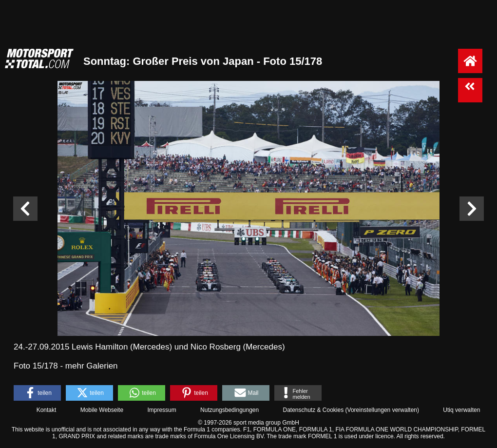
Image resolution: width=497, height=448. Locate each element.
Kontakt (47, 410)
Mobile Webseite (102, 410)
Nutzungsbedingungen (229, 410)
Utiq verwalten (461, 410)
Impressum (162, 410)
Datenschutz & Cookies (313, 410)
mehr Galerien (92, 366)
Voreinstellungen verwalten (382, 410)
